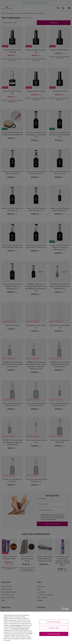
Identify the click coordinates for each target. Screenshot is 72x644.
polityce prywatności (16, 625)
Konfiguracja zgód (54, 628)
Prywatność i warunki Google (21, 629)
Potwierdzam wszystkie (54, 634)
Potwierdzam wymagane (54, 622)
